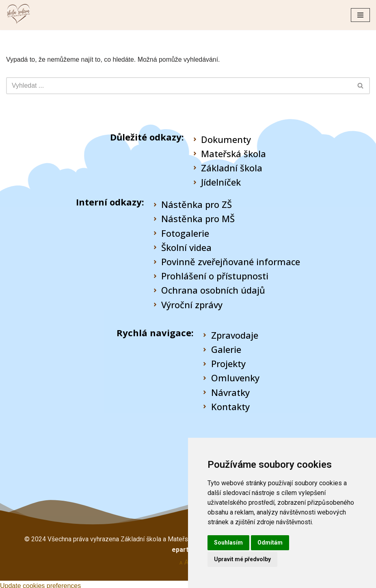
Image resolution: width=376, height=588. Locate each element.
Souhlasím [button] (228, 543)
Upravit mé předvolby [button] (242, 559)
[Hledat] (179, 86)
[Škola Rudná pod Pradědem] (18, 15)
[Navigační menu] (360, 15)
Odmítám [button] (270, 543)
